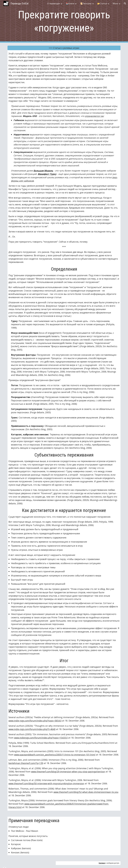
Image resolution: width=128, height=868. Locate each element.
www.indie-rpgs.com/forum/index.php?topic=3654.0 (35, 721)
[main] (64, 21)
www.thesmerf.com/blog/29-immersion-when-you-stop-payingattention (68, 772)
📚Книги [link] (70, 4)
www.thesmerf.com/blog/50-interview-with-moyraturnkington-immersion (46, 783)
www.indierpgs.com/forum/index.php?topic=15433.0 (41, 738)
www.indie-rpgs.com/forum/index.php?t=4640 (32, 729)
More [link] (115, 4)
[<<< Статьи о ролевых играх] (64, 48)
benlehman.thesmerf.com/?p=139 (26, 763)
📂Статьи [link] (102, 4)
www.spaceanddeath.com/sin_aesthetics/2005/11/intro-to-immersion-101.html (55, 755)
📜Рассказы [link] (86, 4)
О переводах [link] (54, 4)
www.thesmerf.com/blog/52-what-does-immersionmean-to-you (86, 792)
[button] (125, 4)
